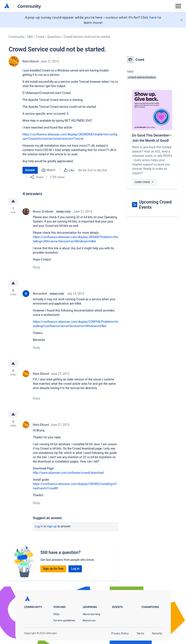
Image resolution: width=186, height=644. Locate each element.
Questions (54, 37)
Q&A (30, 37)
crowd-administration (142, 77)
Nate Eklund (30, 61)
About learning (91, 614)
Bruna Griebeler (43, 212)
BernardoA (40, 294)
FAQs (56, 614)
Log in (39, 527)
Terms (140, 633)
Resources (89, 620)
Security (157, 633)
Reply (37, 267)
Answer (30, 170)
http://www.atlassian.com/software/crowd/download (68, 473)
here (153, 17)
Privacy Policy (120, 633)
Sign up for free (53, 569)
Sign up (52, 527)
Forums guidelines (64, 620)
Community (29, 6)
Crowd (40, 37)
